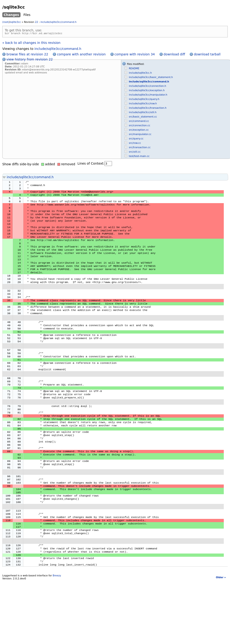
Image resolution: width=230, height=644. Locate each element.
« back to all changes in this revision (31, 43)
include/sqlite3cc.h (140, 74)
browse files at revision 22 (27, 55)
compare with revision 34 (135, 55)
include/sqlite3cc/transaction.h (148, 109)
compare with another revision (81, 55)
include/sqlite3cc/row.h (143, 104)
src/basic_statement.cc (143, 117)
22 (37, 22)
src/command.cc (139, 122)
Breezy (57, 625)
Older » (221, 627)
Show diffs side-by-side (21, 165)
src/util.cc (135, 152)
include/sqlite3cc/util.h (143, 113)
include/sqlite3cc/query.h (144, 100)
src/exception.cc (139, 131)
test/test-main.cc (139, 157)
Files (27, 15)
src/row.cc (135, 144)
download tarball (207, 55)
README (134, 69)
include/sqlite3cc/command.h (59, 22)
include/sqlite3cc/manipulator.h (148, 95)
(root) (6, 22)
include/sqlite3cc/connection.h (147, 87)
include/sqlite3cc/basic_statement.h (151, 78)
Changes (11, 15)
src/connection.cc (140, 126)
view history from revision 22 (30, 60)
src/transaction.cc (140, 148)
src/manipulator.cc (140, 135)
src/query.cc (136, 139)
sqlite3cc (15, 22)
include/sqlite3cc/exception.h (147, 91)
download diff (174, 55)
